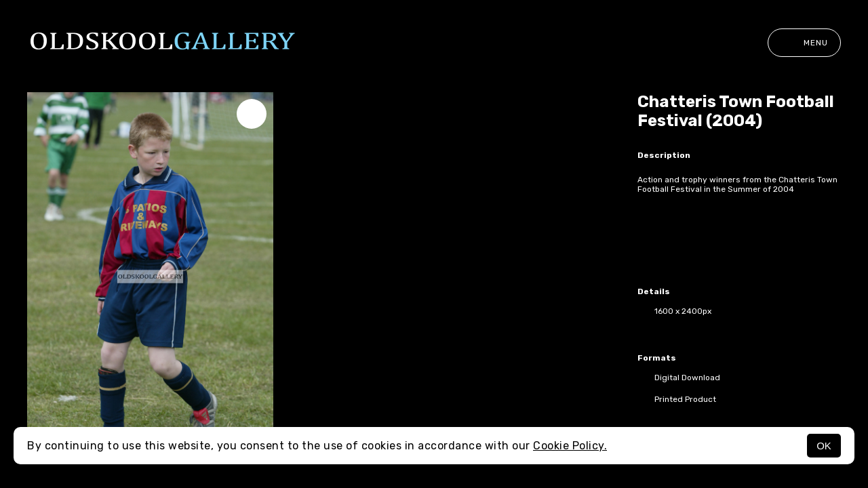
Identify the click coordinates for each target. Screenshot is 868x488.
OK (824, 446)
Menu (804, 43)
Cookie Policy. (570, 446)
